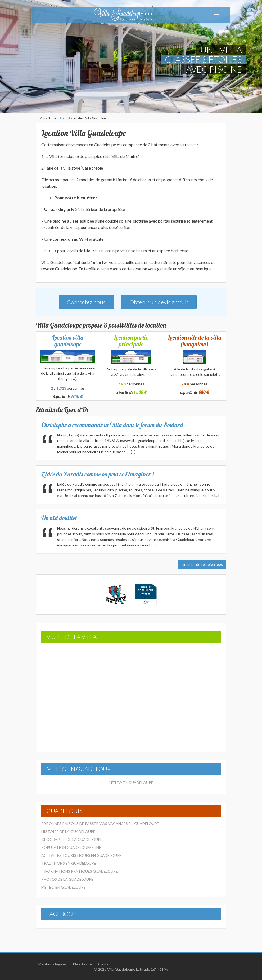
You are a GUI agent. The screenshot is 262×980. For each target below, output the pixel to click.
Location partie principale (131, 341)
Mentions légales (53, 964)
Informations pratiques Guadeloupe (80, 871)
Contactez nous (86, 302)
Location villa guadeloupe (68, 341)
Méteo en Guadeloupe (64, 887)
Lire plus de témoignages (202, 564)
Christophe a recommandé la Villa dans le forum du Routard (112, 425)
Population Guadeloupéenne (71, 847)
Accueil (65, 118)
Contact (105, 964)
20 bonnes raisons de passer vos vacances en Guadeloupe (100, 824)
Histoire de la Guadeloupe (68, 831)
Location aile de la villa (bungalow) (194, 341)
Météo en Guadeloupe (131, 782)
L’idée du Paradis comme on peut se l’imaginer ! (98, 474)
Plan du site (82, 964)
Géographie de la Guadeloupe (72, 839)
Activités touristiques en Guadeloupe (81, 855)
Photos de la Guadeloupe (67, 879)
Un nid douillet (59, 518)
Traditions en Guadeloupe (69, 863)
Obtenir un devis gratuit (159, 302)
